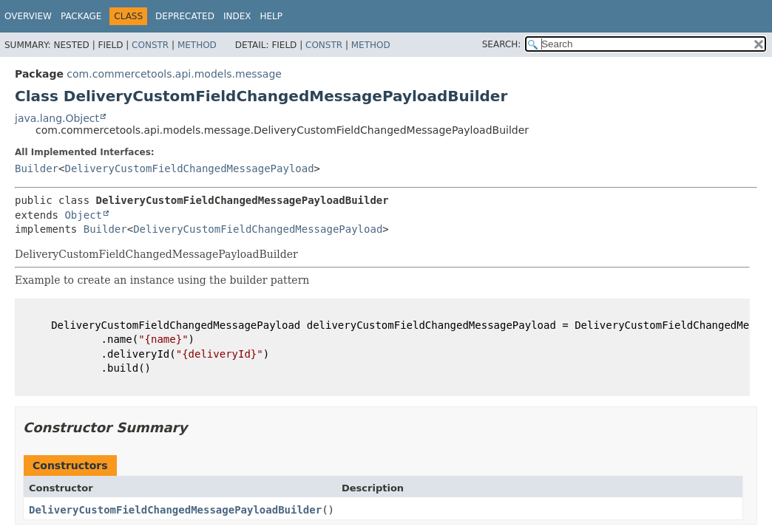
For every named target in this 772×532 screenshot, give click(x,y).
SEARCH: (502, 44)
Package (81, 16)
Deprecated (185, 16)
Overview (28, 16)
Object (83, 215)
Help (271, 16)
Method (197, 45)
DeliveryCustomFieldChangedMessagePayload (189, 168)
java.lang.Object (57, 118)
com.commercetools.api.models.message (174, 74)
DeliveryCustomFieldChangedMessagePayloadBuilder (175, 510)
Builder (37, 168)
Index (237, 16)
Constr (150, 45)
